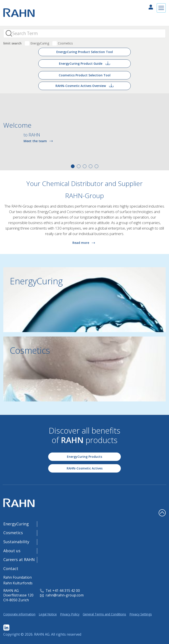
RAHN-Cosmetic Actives (85, 468)
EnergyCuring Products (84, 457)
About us (12, 551)
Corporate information (19, 614)
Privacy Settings (141, 614)
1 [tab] (73, 166)
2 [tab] (79, 166)
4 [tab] (91, 166)
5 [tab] (96, 166)
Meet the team (39, 141)
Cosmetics (65, 43)
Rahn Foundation (17, 577)
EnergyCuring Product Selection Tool (85, 52)
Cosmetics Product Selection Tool (85, 75)
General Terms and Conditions (104, 614)
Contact (11, 569)
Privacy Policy (70, 614)
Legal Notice (48, 614)
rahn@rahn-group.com (62, 595)
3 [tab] (85, 166)
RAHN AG (42, 634)
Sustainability (16, 542)
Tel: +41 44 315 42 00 (60, 591)
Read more (84, 243)
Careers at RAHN (19, 559)
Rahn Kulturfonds (18, 583)
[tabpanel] (84, 132)
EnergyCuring (40, 43)
